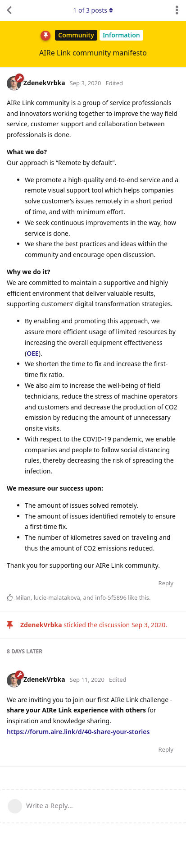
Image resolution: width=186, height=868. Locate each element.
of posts (93, 10)
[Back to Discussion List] (9, 10)
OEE (33, 353)
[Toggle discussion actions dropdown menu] (177, 10)
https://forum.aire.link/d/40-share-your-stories (78, 732)
